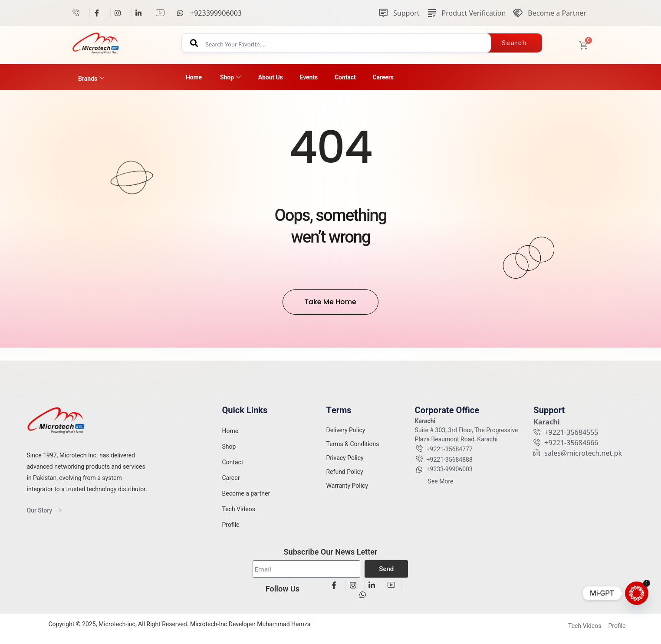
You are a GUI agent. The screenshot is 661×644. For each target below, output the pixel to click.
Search (514, 43)
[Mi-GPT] (637, 593)
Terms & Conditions (353, 450)
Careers (383, 77)
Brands (91, 79)
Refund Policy (345, 478)
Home (194, 77)
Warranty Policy (347, 492)
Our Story (44, 510)
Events (309, 77)
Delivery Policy (346, 437)
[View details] (79, 13)
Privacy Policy (345, 464)
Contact (345, 77)
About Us (271, 77)
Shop (230, 77)
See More (441, 488)
